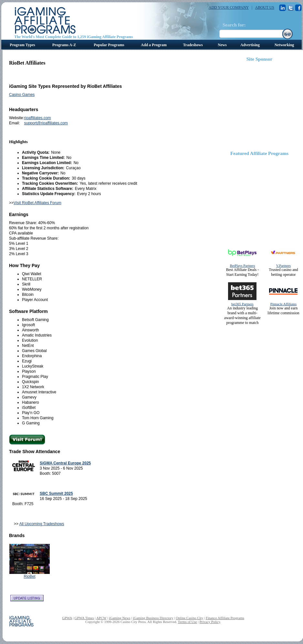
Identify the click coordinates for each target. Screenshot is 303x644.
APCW (101, 618)
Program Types (22, 45)
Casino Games (22, 95)
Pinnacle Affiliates (283, 304)
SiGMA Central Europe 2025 (65, 463)
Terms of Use (188, 622)
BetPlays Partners (243, 265)
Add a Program (154, 45)
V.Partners (283, 265)
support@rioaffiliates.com (46, 123)
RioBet (29, 576)
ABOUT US (265, 7)
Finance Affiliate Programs (225, 618)
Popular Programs (109, 45)
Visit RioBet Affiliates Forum (37, 203)
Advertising (250, 45)
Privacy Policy (210, 622)
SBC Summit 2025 (56, 493)
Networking (284, 45)
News (222, 45)
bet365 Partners (242, 304)
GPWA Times (84, 618)
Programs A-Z (64, 45)
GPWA (67, 618)
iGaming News (120, 618)
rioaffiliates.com (37, 118)
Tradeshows (193, 45)
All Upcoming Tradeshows (42, 524)
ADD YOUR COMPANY (229, 7)
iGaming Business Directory (153, 618)
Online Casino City (189, 618)
